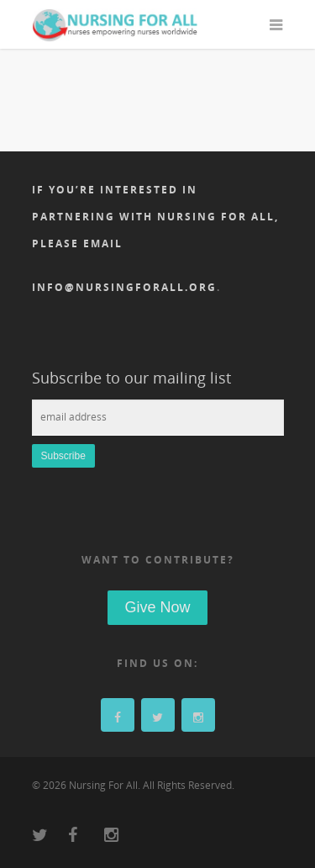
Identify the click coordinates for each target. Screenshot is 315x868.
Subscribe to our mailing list (131, 378)
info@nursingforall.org (124, 287)
